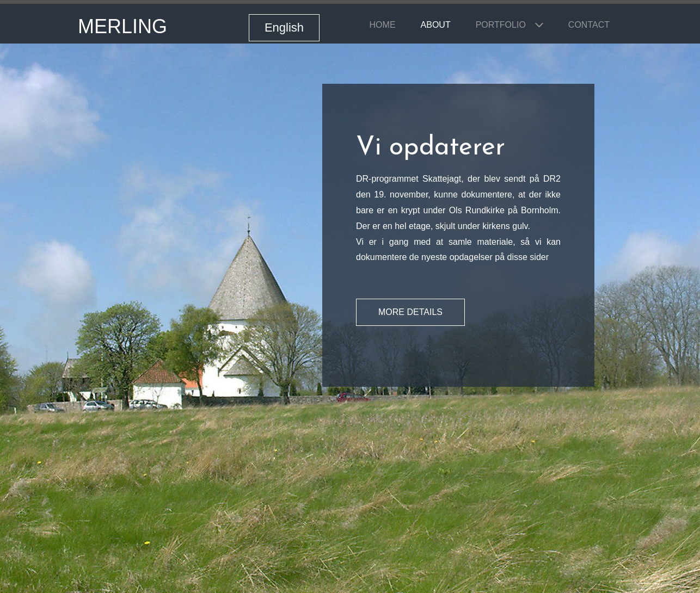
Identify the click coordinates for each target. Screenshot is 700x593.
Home (383, 25)
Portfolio (501, 25)
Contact (589, 25)
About (436, 25)
